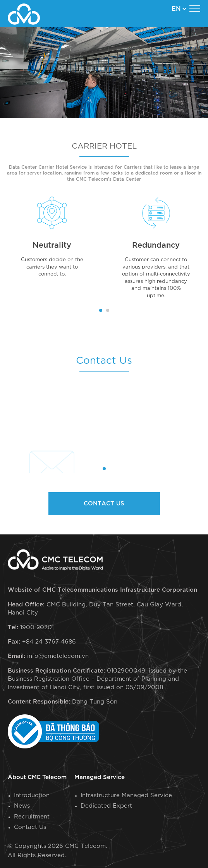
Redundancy (156, 245)
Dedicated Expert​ (106, 806)
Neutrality (52, 245)
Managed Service (100, 777)
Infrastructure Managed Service (126, 795)
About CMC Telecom (37, 777)
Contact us (104, 504)
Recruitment (32, 817)
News (22, 806)
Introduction (32, 795)
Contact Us (30, 827)
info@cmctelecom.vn (58, 656)
